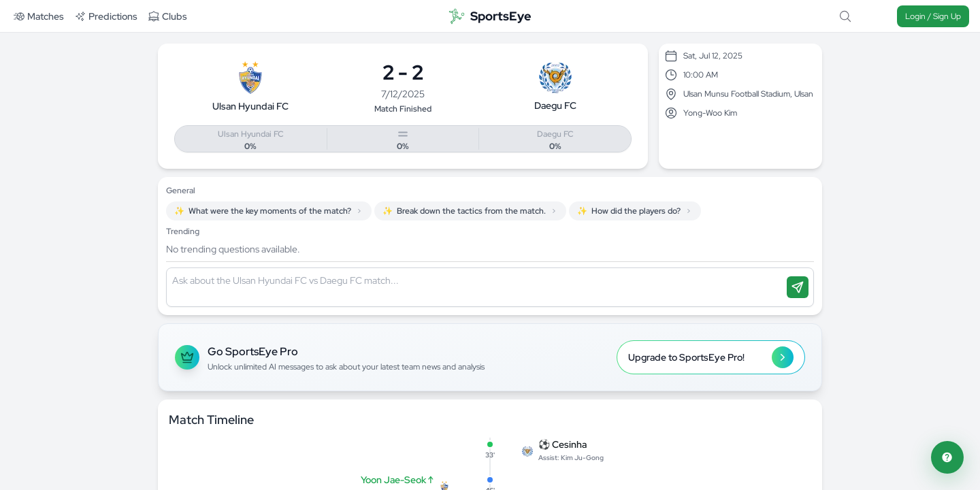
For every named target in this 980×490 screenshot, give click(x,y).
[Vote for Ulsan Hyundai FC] (251, 140)
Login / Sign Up (933, 16)
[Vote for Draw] (403, 140)
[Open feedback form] (947, 457)
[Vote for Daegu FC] (555, 140)
